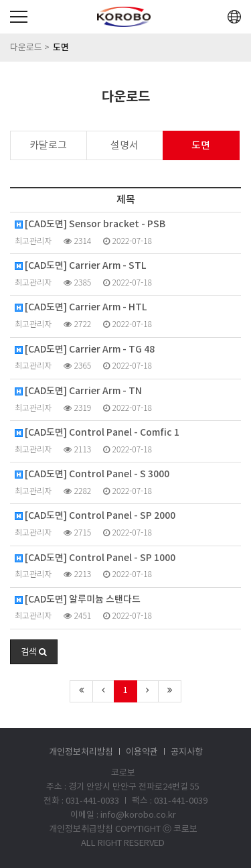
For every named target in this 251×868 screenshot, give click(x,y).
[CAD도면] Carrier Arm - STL (80, 266)
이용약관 (142, 752)
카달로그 (48, 146)
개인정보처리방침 (81, 752)
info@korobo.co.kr (138, 815)
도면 (201, 146)
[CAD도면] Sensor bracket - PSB (90, 225)
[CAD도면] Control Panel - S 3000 (92, 475)
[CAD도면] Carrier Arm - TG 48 (85, 350)
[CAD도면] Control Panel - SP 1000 (95, 558)
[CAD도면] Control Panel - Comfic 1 (97, 433)
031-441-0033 (92, 801)
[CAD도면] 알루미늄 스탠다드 (78, 600)
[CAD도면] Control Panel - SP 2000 (95, 516)
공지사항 (187, 752)
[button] (34, 652)
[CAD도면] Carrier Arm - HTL (81, 308)
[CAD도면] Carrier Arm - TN (78, 391)
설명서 (124, 146)
